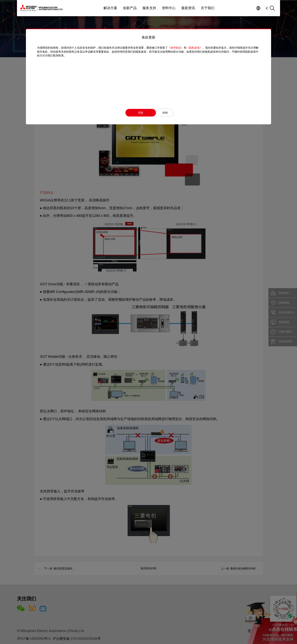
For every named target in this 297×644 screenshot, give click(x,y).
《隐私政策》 (195, 48)
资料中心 (169, 8)
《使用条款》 (177, 48)
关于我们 (208, 8)
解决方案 (110, 8)
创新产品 (130, 8)
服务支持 (149, 8)
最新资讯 (188, 8)
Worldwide (258, 8)
